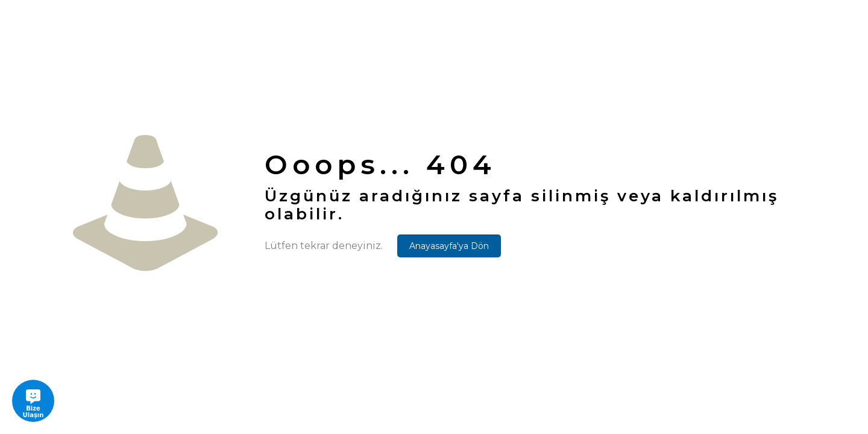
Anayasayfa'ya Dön (449, 246)
